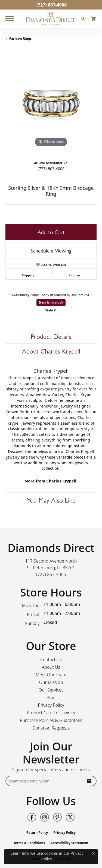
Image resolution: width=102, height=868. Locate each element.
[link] (51, 5)
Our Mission (51, 682)
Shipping (28, 275)
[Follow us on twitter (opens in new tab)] (70, 817)
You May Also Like (51, 500)
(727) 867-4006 (51, 168)
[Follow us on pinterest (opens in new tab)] (57, 817)
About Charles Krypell (51, 351)
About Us (51, 667)
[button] (83, 19)
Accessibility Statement (69, 843)
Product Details (51, 336)
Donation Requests (51, 728)
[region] (51, 103)
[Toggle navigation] (10, 19)
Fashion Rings (20, 38)
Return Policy (37, 833)
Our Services (51, 690)
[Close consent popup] (94, 854)
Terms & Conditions (29, 843)
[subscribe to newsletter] (89, 781)
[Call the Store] (51, 575)
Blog (51, 697)
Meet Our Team (51, 675)
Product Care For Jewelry (51, 713)
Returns (74, 275)
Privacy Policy (51, 705)
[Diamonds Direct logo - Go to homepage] (51, 19)
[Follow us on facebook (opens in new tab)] (32, 817)
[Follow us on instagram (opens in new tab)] (45, 817)
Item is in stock (51, 302)
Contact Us (51, 659)
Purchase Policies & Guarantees (51, 720)
